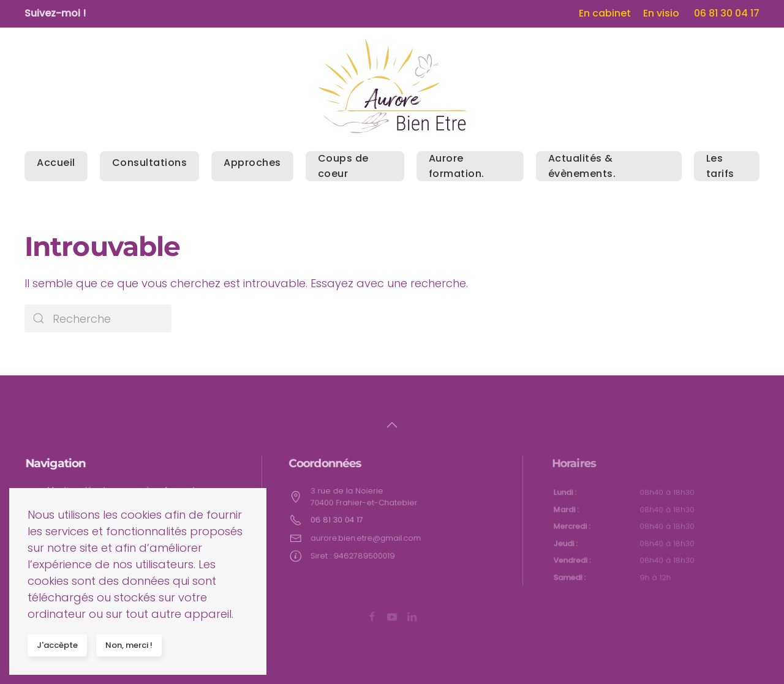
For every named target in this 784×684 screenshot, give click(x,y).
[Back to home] (392, 86)
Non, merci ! (129, 645)
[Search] (98, 318)
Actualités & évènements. (582, 166)
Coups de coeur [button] (343, 166)
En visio (661, 13)
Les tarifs (720, 166)
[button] (392, 425)
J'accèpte (57, 645)
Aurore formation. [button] (457, 166)
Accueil (56, 163)
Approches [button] (252, 163)
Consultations (150, 163)
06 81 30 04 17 (727, 13)
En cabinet (605, 13)
